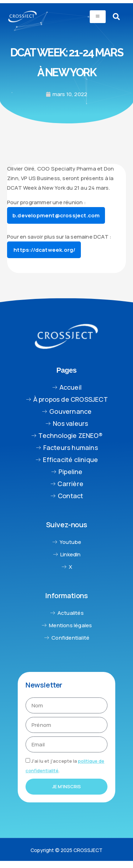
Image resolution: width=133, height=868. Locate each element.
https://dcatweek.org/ (44, 250)
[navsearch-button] (116, 17)
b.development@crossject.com (56, 215)
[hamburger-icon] (98, 17)
